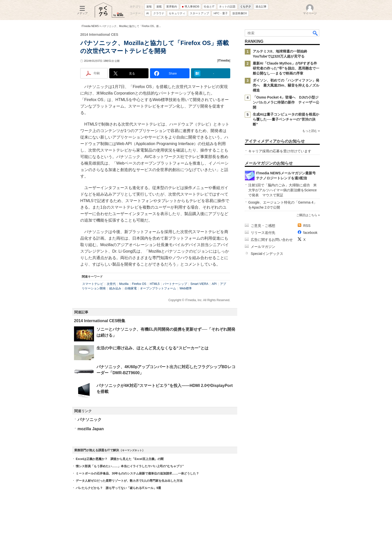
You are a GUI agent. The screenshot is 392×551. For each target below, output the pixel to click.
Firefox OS (139, 284)
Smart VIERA (199, 284)
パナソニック (89, 420)
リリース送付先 (263, 233)
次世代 (111, 284)
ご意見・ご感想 (263, 226)
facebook (310, 233)
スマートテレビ (93, 284)
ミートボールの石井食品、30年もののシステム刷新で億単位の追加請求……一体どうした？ (137, 473)
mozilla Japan (91, 429)
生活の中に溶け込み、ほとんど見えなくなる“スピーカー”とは (152, 348)
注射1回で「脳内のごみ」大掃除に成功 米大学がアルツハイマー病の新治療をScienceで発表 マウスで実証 (282, 190)
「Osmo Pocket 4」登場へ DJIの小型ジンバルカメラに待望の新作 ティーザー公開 (286, 102)
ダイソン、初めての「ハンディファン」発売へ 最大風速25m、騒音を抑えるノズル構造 (286, 85)
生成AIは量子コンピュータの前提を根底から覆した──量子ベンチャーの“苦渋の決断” (286, 119)
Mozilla (124, 284)
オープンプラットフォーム (158, 288)
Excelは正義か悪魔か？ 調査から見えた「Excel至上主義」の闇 (120, 459)
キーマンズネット (132, 450)
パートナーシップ (175, 284)
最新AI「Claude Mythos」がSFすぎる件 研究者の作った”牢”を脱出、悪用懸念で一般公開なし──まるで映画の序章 (287, 68)
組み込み (115, 288)
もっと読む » (311, 131)
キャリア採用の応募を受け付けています (280, 151)
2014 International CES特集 (100, 321)
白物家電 (131, 288)
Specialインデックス (267, 254)
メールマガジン (263, 247)
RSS (307, 226)
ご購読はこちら (307, 215)
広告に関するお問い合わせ (272, 240)
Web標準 (185, 288)
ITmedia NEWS (90, 26)
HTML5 (155, 284)
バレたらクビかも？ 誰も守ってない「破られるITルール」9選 (118, 488)
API (214, 284)
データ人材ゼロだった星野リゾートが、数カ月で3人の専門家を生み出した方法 (129, 481)
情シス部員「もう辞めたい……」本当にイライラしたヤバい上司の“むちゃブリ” (130, 466)
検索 (315, 33)
